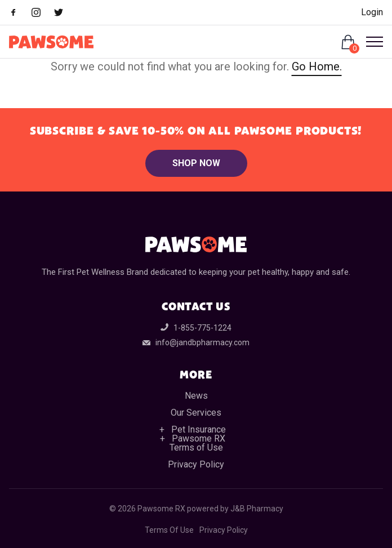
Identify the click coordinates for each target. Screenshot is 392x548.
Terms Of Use (169, 530)
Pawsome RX (199, 438)
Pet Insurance (199, 429)
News (196, 396)
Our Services (196, 413)
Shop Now (196, 163)
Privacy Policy (196, 464)
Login (372, 12)
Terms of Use (196, 447)
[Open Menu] (370, 42)
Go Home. (317, 66)
